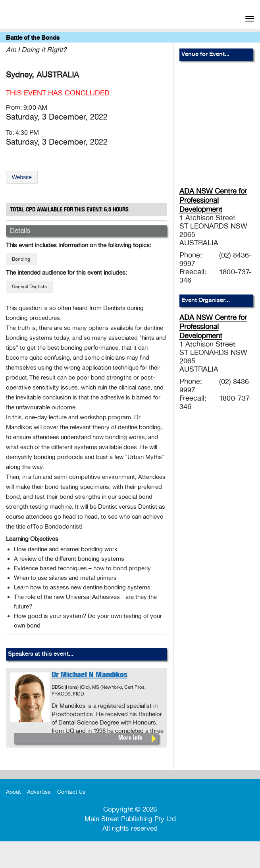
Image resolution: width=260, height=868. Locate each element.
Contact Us (71, 792)
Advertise (39, 792)
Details (20, 231)
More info (130, 738)
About (13, 792)
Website (22, 177)
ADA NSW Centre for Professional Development (213, 200)
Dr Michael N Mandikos (90, 676)
